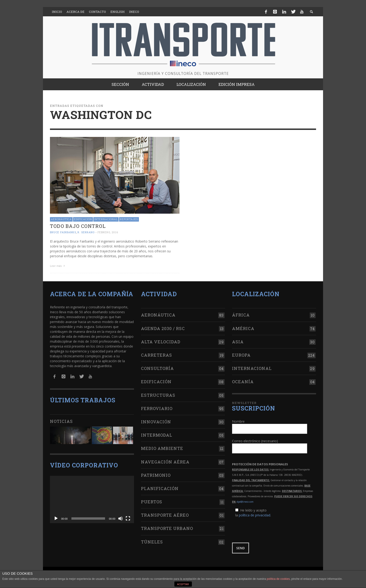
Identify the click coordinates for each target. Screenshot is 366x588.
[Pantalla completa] (128, 518)
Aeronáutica (61, 219)
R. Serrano (86, 232)
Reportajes (129, 219)
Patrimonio (156, 475)
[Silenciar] (120, 518)
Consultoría (157, 368)
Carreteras (157, 355)
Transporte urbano (167, 528)
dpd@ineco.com (245, 502)
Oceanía (243, 382)
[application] (92, 499)
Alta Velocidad (161, 342)
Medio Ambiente (162, 448)
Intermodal (157, 435)
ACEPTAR (183, 584)
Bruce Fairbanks (63, 232)
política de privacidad (255, 515)
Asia (238, 342)
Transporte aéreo (165, 515)
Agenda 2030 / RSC (163, 328)
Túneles (152, 542)
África (241, 315)
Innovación (156, 422)
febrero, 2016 (108, 232)
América (243, 328)
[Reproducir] (56, 518)
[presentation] (267, 530)
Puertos (152, 502)
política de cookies (278, 579)
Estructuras (158, 395)
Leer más (58, 266)
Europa (241, 355)
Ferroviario (157, 408)
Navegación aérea (165, 462)
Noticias (61, 421)
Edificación (83, 219)
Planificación (160, 488)
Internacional (106, 219)
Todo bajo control (78, 226)
